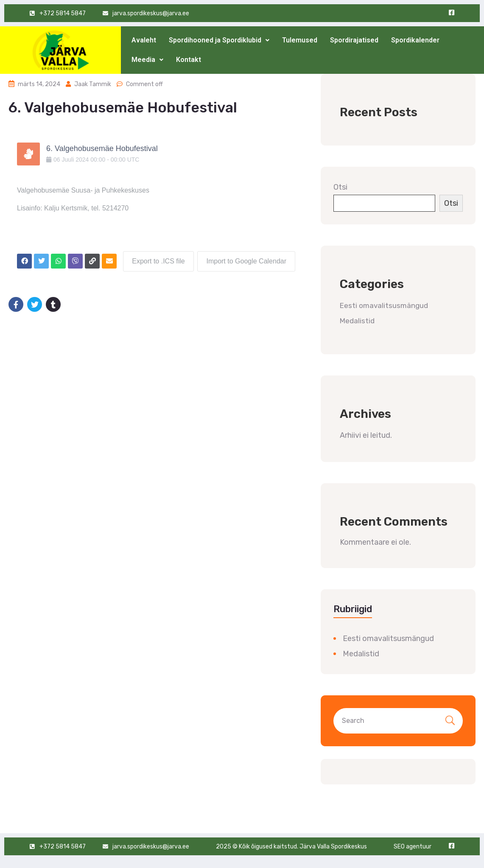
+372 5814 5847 (63, 13)
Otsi (340, 187)
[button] (219, 40)
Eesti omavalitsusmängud (384, 305)
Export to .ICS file (158, 261)
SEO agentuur (413, 847)
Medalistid (357, 321)
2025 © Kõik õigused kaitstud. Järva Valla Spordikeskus (291, 847)
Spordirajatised (354, 40)
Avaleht (144, 40)
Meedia (147, 60)
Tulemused (300, 40)
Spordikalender (415, 40)
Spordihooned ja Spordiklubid (219, 40)
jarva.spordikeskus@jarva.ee (151, 13)
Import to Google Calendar (246, 261)
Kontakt (189, 60)
